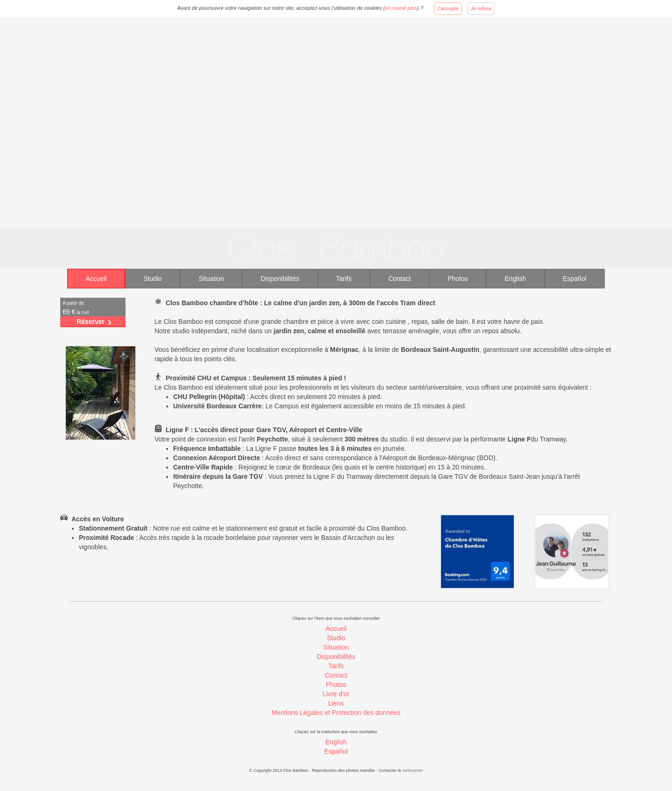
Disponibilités (280, 279)
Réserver (91, 322)
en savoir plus (401, 8)
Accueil (96, 279)
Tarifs (344, 279)
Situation (211, 279)
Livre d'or (336, 694)
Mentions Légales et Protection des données (336, 713)
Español (575, 279)
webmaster (413, 770)
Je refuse (481, 8)
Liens (336, 703)
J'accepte (448, 8)
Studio (153, 279)
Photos (458, 279)
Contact (399, 279)
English (515, 279)
